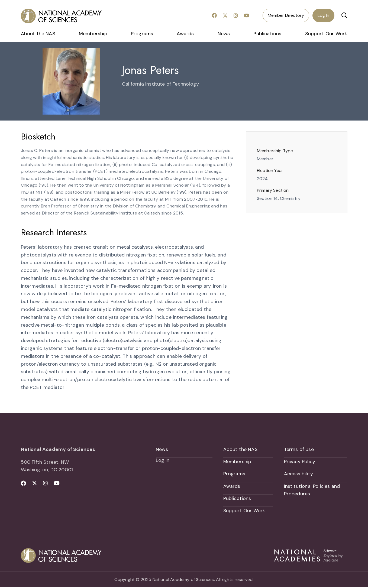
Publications (267, 34)
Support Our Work (326, 34)
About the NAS (38, 34)
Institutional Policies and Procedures (312, 490)
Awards (185, 34)
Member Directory (286, 15)
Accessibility (298, 474)
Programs (142, 34)
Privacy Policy (300, 462)
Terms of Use (299, 449)
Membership (93, 34)
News (224, 34)
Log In (323, 15)
